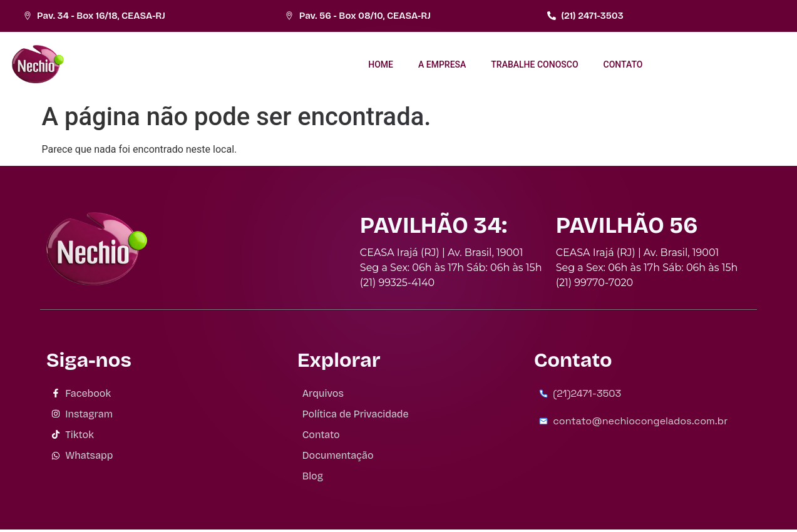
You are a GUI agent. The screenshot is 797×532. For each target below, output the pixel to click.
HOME (381, 64)
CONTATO (623, 64)
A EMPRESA (442, 64)
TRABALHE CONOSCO (534, 64)
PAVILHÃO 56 (627, 226)
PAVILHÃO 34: (434, 226)
